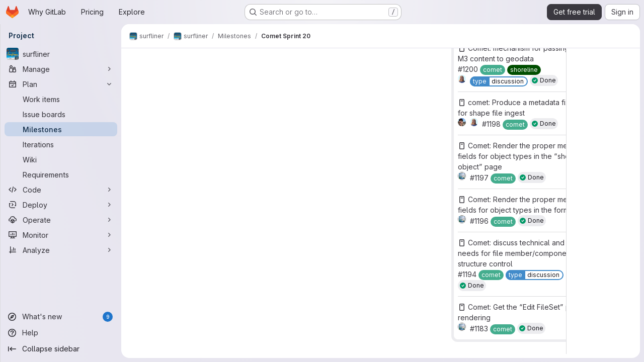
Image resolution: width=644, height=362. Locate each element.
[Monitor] (61, 235)
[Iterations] (61, 144)
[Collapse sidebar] (61, 349)
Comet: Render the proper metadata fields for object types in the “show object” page (523, 156)
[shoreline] (524, 70)
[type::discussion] (499, 81)
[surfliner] (61, 54)
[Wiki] (61, 159)
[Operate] (61, 220)
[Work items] (61, 99)
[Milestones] (61, 129)
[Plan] (61, 84)
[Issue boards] (61, 114)
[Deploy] (61, 205)
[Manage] (61, 69)
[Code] (61, 190)
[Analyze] (61, 250)
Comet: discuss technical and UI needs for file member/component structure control (515, 253)
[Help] (61, 333)
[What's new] (61, 317)
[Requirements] (61, 174)
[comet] (493, 70)
